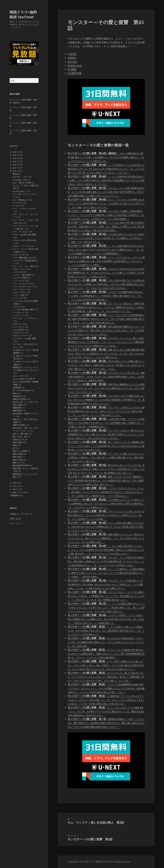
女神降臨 (17, 387)
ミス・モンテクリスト (23, 286)
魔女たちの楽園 (20, 451)
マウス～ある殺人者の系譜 (25, 235)
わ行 (14, 489)
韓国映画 (15, 495)
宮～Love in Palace (22, 390)
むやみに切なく (20, 191)
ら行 (14, 486)
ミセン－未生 (19, 295)
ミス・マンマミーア (22, 284)
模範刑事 (17, 408)
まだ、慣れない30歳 (22, 183)
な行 (14, 165)
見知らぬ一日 (19, 439)
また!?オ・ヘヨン (20, 177)
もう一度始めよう (21, 200)
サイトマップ (15, 523)
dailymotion (75, 65)
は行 (14, 168)
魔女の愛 (17, 457)
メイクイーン (19, 315)
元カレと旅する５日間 (23, 379)
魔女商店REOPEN (21, 465)
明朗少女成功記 (20, 399)
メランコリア (19, 327)
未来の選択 (18, 405)
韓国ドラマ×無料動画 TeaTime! (23, 14)
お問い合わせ (15, 519)
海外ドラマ (17, 493)
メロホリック (19, 333)
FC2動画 (72, 69)
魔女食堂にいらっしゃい (24, 474)
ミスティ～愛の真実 (22, 275)
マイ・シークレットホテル (25, 209)
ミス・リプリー (20, 289)
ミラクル (17, 307)
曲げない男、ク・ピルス (24, 402)
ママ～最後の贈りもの (23, 258)
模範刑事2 (17, 411)
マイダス (17, 206)
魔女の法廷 (18, 460)
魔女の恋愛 (18, 454)
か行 (14, 155)
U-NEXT (72, 54)
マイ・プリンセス (21, 232)
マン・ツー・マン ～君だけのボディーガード (26, 268)
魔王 (15, 477)
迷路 (15, 445)
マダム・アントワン (22, 246)
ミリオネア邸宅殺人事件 (24, 310)
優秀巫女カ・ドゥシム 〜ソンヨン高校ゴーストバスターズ (26, 369)
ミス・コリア (19, 281)
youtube (72, 62)
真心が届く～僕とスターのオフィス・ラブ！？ (25, 429)
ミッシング (18, 298)
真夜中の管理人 (20, 425)
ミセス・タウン (20, 292)
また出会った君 (20, 180)
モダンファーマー (21, 336)
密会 (15, 393)
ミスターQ (18, 272)
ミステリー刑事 (20, 278)
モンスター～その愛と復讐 (25, 338)
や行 (14, 483)
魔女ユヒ (17, 463)
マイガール (18, 203)
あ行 (14, 152)
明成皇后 (17, 396)
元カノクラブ (19, 376)
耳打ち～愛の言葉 (21, 434)
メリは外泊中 (19, 330)
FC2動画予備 (74, 73)
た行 (14, 161)
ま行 (14, 171)
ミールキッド (19, 312)
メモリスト (18, 324)
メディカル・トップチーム (25, 318)
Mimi (16, 174)
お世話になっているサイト (21, 514)
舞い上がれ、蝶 (20, 437)
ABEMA (72, 58)
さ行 (14, 158)
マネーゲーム (19, 255)
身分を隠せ (18, 442)
